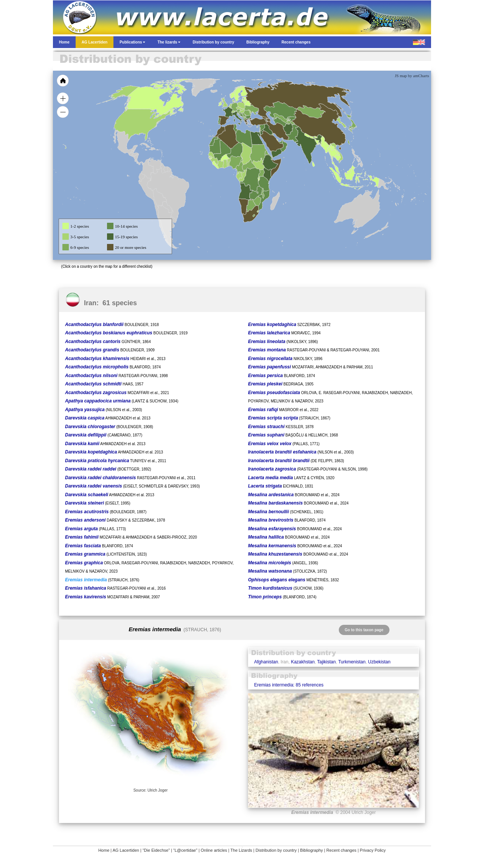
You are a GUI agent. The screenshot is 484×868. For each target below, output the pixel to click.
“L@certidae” (185, 850)
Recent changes (341, 850)
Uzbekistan (379, 662)
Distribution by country (276, 850)
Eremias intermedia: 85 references (289, 685)
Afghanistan (266, 662)
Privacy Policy (373, 850)
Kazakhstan (303, 662)
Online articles (214, 850)
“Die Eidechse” (156, 850)
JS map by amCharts (412, 76)
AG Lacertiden (126, 850)
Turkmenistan (352, 662)
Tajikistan (327, 662)
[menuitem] (281, 141)
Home (104, 850)
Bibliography (312, 850)
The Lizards (241, 850)
